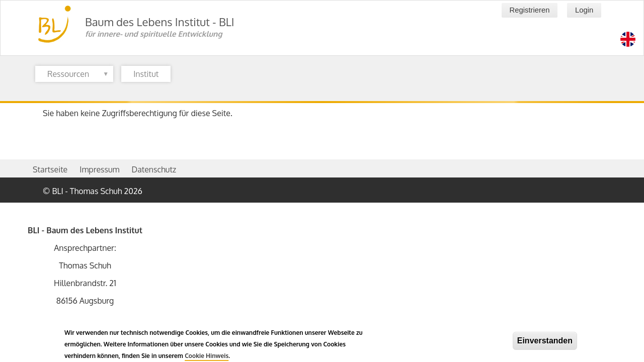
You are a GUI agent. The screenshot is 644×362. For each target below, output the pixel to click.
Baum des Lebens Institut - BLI (160, 22)
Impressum (99, 169)
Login (584, 10)
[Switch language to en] (628, 39)
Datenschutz (154, 169)
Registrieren (529, 10)
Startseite (50, 169)
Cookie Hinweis (207, 358)
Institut (146, 74)
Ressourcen (72, 75)
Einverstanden (545, 343)
